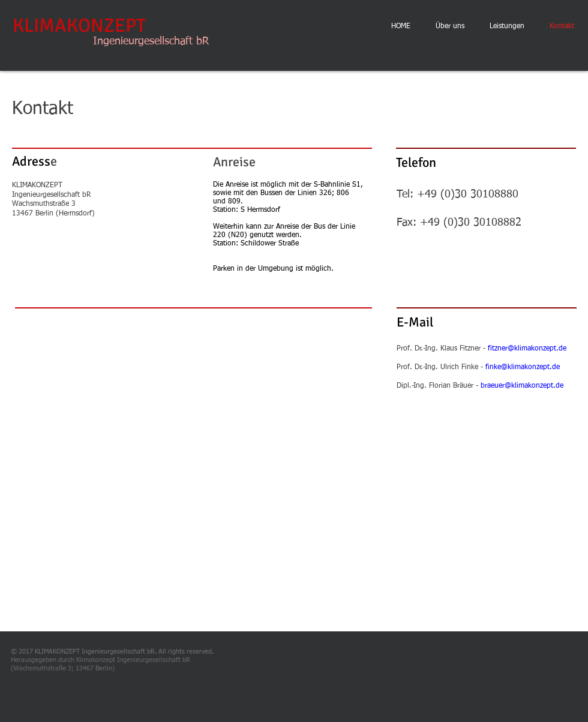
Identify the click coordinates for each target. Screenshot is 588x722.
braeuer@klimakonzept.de (522, 386)
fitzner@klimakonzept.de (527, 349)
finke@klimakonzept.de (523, 367)
